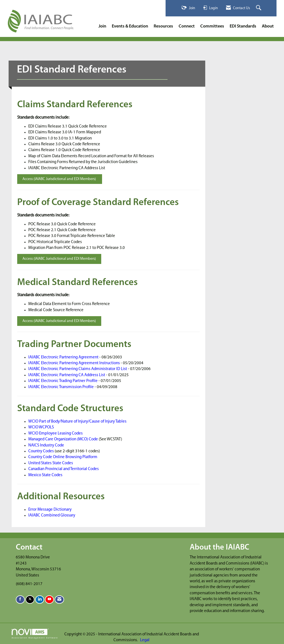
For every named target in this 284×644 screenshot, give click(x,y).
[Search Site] (259, 8)
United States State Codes (51, 463)
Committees (212, 26)
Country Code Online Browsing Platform (63, 457)
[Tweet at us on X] (30, 599)
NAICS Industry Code (46, 445)
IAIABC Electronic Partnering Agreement (63, 357)
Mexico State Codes (45, 475)
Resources (163, 26)
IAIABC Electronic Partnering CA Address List (67, 375)
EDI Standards (243, 26)
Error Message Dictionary (50, 510)
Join (102, 26)
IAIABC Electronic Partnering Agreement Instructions (74, 363)
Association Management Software (35, 634)
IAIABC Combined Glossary (52, 516)
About (268, 26)
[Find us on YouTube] (49, 599)
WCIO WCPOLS (41, 427)
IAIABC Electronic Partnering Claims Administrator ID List (78, 369)
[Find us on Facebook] (20, 599)
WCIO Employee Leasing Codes (55, 434)
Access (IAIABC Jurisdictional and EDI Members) (60, 179)
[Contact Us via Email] (59, 599)
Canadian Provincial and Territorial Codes (64, 469)
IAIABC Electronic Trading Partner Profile (63, 381)
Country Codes (41, 451)
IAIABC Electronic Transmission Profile (61, 387)
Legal (145, 640)
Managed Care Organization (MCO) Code (63, 439)
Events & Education (130, 26)
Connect (187, 26)
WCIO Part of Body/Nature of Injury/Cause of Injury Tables (77, 422)
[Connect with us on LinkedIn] (40, 599)
